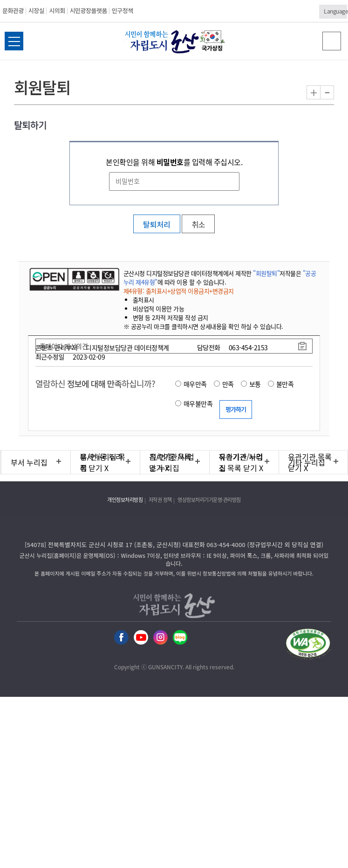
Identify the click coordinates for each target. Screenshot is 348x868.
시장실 (36, 10)
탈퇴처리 (157, 224)
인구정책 (123, 10)
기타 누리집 (307, 462)
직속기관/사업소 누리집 (172, 462)
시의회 (57, 10)
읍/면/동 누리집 (101, 462)
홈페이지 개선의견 (64, 346)
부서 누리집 (29, 462)
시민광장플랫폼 (89, 10)
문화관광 (13, 10)
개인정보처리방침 (125, 500)
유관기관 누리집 (241, 462)
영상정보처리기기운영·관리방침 (209, 500)
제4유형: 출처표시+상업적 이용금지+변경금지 (179, 291)
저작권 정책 (160, 500)
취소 (198, 224)
